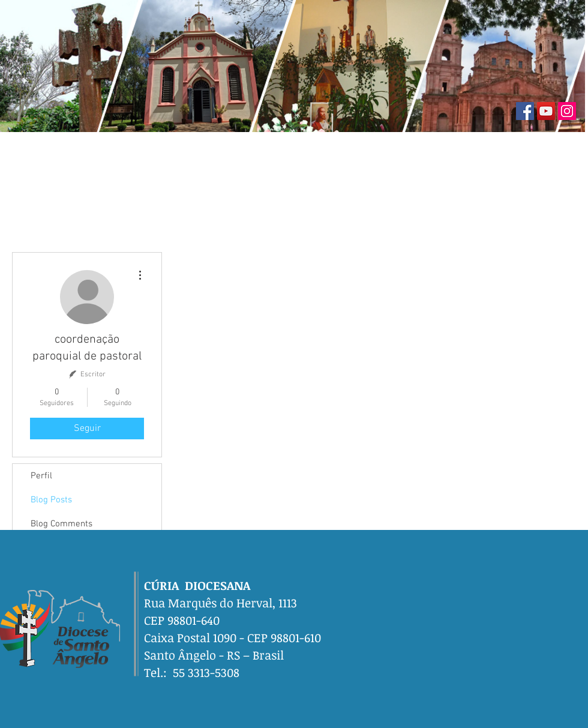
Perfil (41, 476)
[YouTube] (546, 111)
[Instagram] (567, 111)
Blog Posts (51, 500)
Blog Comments (61, 524)
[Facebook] (525, 111)
